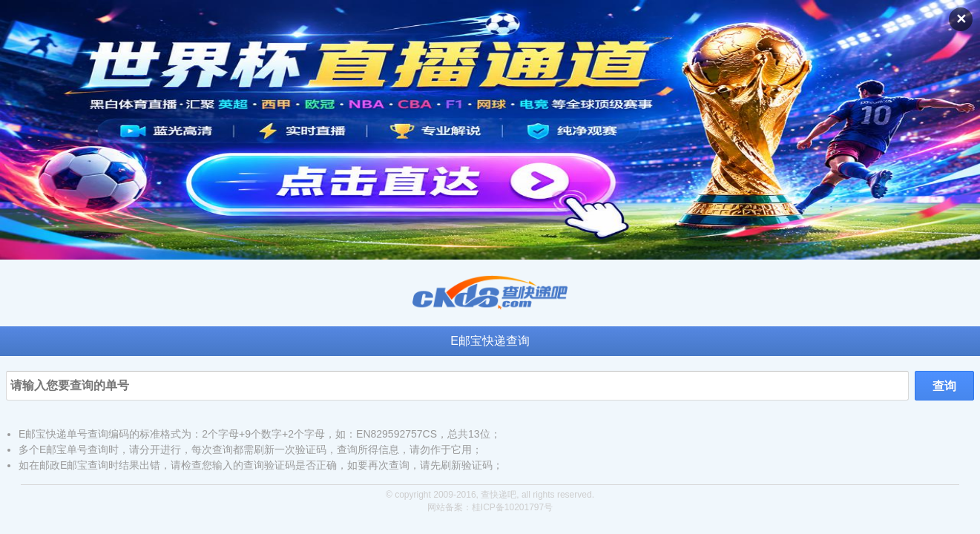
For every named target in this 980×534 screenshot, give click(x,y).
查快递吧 (499, 495)
